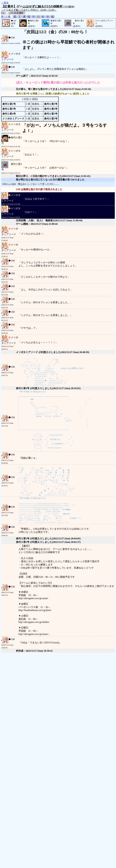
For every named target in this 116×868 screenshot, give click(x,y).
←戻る (5, 3)
